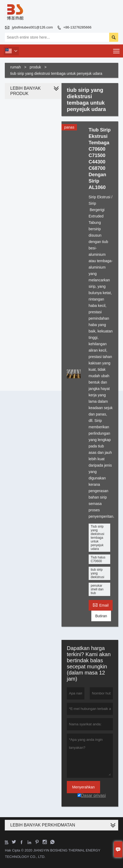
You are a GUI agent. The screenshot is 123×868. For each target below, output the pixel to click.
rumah (15, 67)
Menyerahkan (83, 787)
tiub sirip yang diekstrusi (98, 573)
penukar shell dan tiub (97, 589)
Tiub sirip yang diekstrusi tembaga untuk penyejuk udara (98, 538)
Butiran (101, 616)
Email (101, 605)
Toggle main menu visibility (117, 49)
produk (35, 67)
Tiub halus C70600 (98, 559)
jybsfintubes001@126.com (32, 27)
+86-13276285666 (77, 27)
